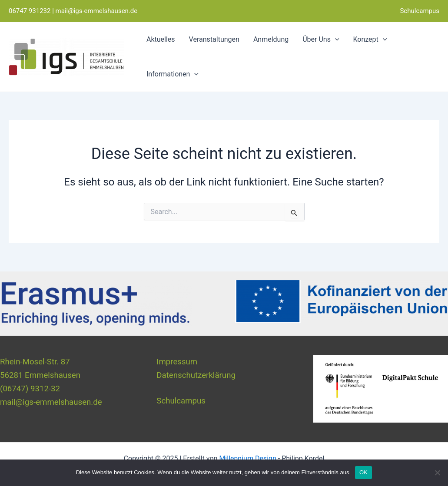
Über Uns (321, 40)
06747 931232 (30, 11)
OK (363, 472)
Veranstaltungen (214, 39)
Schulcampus (420, 11)
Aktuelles (161, 39)
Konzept (370, 40)
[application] (335, 40)
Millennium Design (247, 458)
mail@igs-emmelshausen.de (97, 11)
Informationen (173, 74)
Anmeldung (271, 39)
